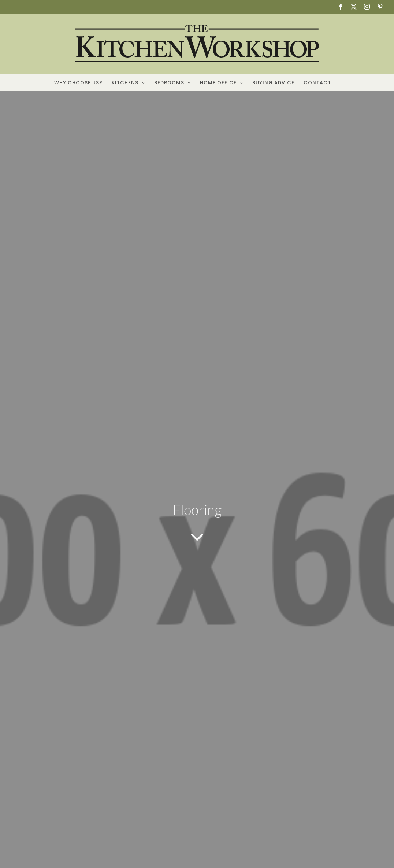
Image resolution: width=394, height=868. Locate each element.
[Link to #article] (197, 538)
